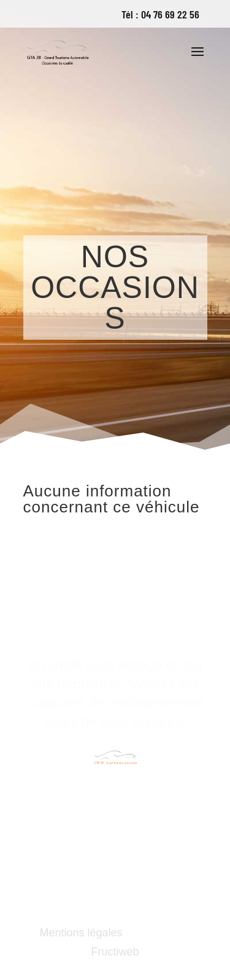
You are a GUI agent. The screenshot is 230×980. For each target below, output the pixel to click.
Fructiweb (115, 952)
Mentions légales (81, 933)
